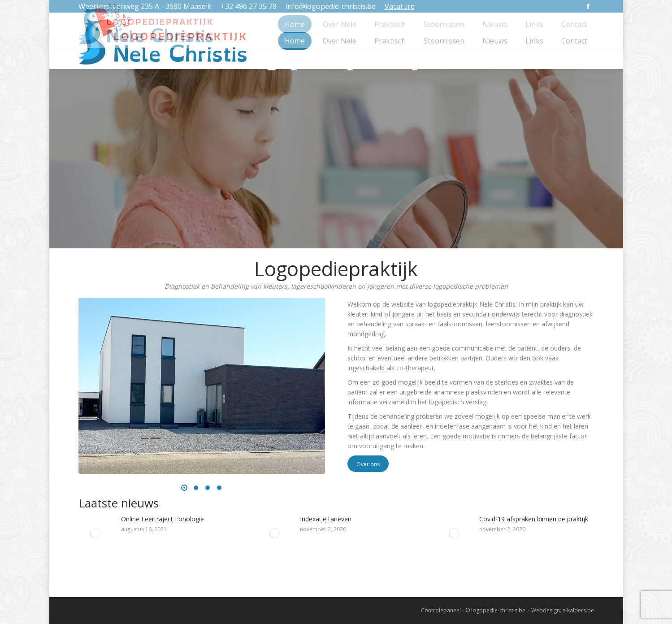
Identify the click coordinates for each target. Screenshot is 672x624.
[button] (184, 488)
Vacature (400, 6)
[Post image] (95, 533)
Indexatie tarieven (326, 519)
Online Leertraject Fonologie (163, 519)
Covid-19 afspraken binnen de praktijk (534, 519)
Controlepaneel (441, 610)
